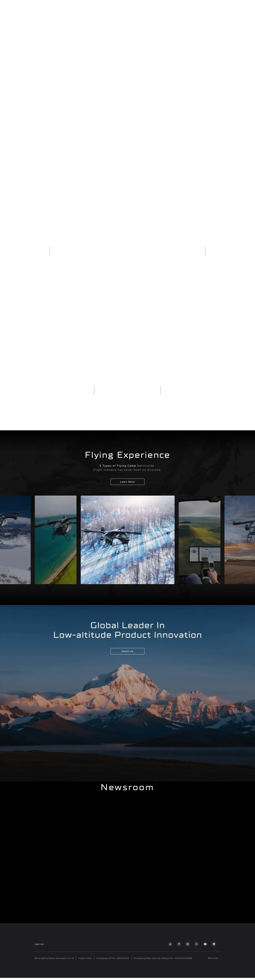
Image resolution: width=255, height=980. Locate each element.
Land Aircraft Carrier (61, 8)
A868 (80, 8)
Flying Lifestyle (193, 8)
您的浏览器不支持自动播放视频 (127, 72)
